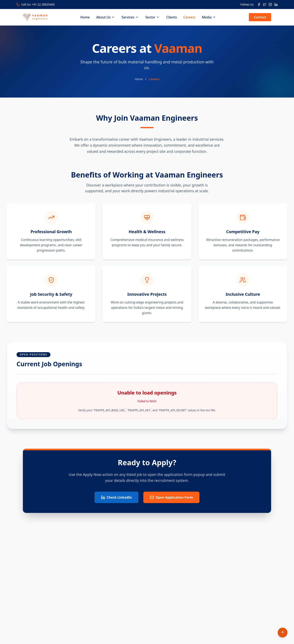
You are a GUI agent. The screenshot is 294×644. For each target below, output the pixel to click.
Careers (189, 17)
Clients (171, 17)
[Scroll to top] (283, 633)
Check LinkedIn (116, 497)
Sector (153, 17)
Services (130, 17)
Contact (260, 17)
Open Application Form (171, 497)
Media (209, 17)
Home (85, 17)
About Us (106, 17)
